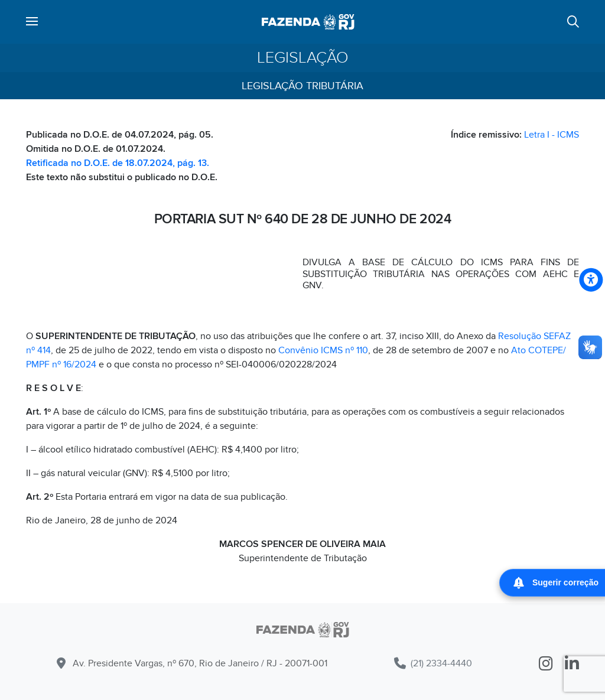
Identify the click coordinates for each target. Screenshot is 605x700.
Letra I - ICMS (552, 135)
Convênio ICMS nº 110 (323, 350)
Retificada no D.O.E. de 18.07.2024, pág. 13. (118, 163)
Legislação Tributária (302, 86)
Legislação (303, 58)
